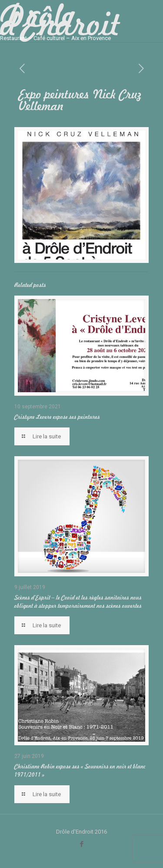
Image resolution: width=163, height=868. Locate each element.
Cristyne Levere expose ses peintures (57, 417)
